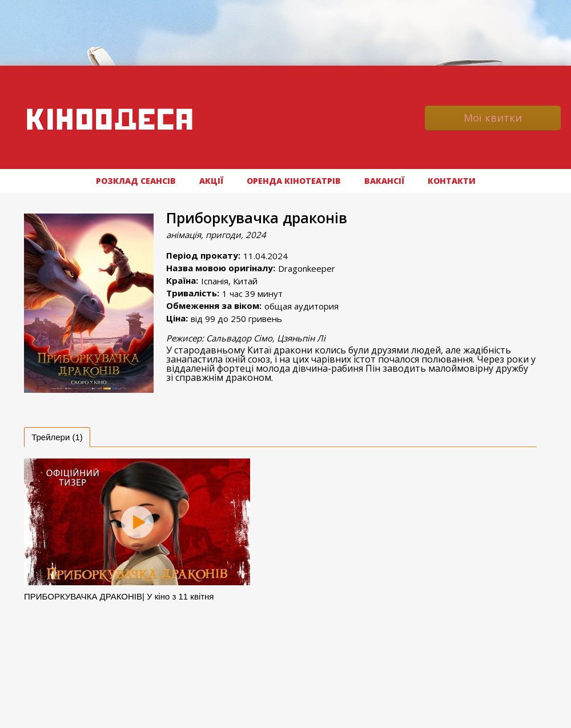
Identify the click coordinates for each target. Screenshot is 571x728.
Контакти (452, 181)
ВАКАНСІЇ (384, 181)
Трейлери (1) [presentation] (57, 437)
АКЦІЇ (211, 181)
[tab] (57, 437)
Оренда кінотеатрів (294, 181)
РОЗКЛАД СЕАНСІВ (136, 181)
